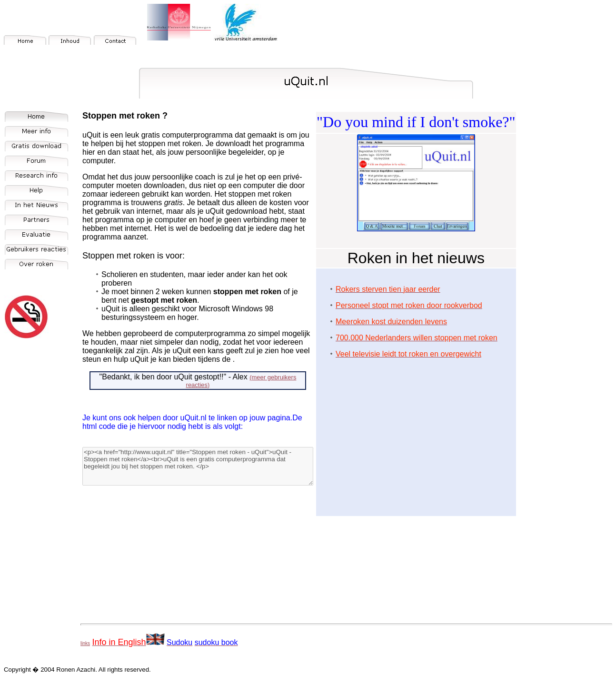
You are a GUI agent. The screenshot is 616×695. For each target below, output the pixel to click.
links (85, 643)
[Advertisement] (416, 433)
